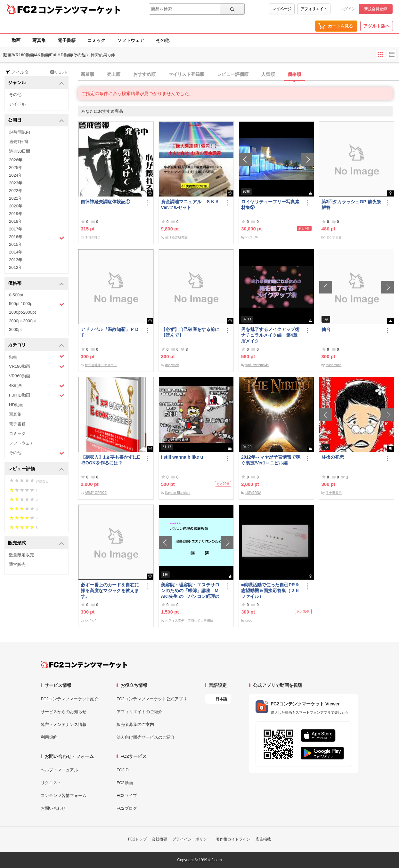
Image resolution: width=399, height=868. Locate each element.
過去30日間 (20, 151)
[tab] (239, 75)
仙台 (326, 329)
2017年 (16, 229)
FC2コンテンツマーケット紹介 (70, 699)
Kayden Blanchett (178, 493)
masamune (334, 365)
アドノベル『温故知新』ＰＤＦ (110, 332)
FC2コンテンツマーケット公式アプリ (152, 699)
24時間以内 (20, 132)
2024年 (16, 175)
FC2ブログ (127, 808)
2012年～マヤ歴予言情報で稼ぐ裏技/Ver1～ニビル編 (271, 460)
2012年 (16, 267)
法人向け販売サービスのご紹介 (146, 737)
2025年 (16, 168)
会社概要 (159, 839)
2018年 (16, 221)
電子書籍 (67, 40)
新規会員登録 (376, 9)
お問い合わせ (53, 808)
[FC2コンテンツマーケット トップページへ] (84, 664)
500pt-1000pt (37, 304)
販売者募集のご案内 (135, 724)
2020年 (16, 206)
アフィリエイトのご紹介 (139, 712)
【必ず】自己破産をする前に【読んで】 (190, 332)
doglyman (172, 365)
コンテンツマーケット (80, 10)
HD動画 (16, 405)
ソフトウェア (131, 40)
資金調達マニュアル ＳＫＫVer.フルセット (190, 205)
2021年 (16, 198)
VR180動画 (37, 367)
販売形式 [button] (36, 543)
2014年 (16, 252)
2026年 (16, 160)
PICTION (252, 237)
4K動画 (37, 386)
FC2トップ (138, 839)
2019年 (16, 214)
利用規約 (49, 737)
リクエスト (51, 783)
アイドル (17, 104)
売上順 (114, 74)
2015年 (16, 244)
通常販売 (17, 564)
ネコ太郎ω (93, 237)
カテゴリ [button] (36, 345)
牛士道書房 (334, 493)
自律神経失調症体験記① (105, 202)
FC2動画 (125, 783)
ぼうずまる (334, 237)
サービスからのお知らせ (64, 712)
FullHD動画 (37, 395)
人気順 (268, 74)
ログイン (348, 9)
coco (249, 620)
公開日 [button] (36, 121)
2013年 (16, 260)
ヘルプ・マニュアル (59, 770)
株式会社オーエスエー (101, 365)
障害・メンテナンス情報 (64, 724)
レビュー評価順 (233, 74)
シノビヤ (91, 620)
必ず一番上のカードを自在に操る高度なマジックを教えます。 (110, 591)
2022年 (16, 191)
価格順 (294, 74)
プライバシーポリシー (191, 839)
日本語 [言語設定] (221, 699)
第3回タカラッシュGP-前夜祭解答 (351, 205)
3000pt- (16, 330)
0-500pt (16, 295)
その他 (163, 40)
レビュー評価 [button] (36, 469)
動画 (16, 40)
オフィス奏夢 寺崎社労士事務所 (189, 620)
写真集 (39, 40)
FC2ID (123, 770)
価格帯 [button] (36, 284)
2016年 (37, 237)
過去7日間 (18, 142)
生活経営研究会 (176, 237)
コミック (96, 40)
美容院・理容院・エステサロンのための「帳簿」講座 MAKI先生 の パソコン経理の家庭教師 (190, 591)
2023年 (16, 183)
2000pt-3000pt (22, 321)
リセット (59, 72)
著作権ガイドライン (233, 839)
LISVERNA (253, 493)
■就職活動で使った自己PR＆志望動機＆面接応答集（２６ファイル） (270, 591)
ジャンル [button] (36, 83)
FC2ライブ (127, 796)
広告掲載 (263, 839)
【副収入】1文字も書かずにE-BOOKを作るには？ (110, 460)
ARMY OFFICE (96, 493)
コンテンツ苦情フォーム (64, 796)
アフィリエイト (314, 9)
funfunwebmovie (257, 365)
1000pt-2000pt (22, 312)
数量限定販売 (21, 555)
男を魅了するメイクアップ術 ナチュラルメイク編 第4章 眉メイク (272, 335)
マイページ (282, 9)
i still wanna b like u (182, 457)
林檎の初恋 (333, 457)
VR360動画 (20, 376)
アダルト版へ (377, 26)
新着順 (87, 74)
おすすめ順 (144, 74)
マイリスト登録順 (186, 74)
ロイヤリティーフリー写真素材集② (270, 205)
